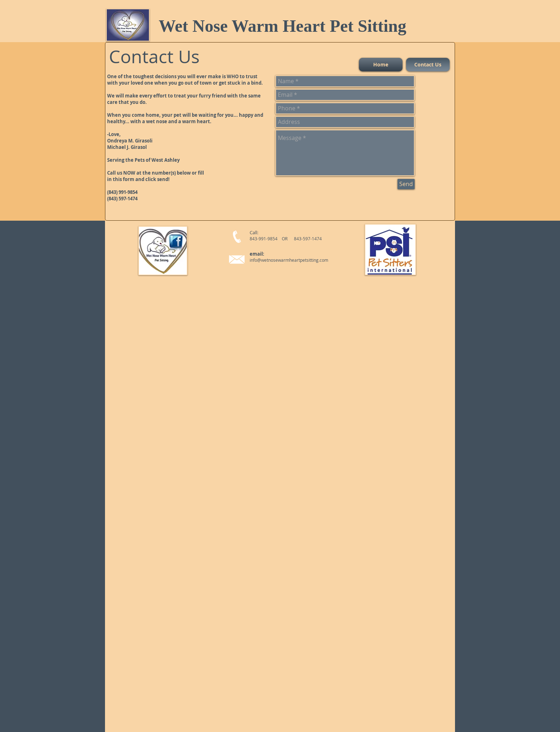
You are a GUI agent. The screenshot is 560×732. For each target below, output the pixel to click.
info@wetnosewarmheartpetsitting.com (289, 260)
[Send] (406, 184)
